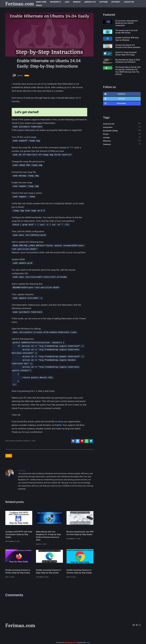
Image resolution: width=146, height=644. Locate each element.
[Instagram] (140, 630)
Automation (108, 136)
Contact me (129, 2)
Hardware (107, 154)
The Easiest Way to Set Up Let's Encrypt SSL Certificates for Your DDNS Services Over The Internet (128, 78)
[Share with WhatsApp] (86, 441)
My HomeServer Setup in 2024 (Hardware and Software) (127, 67)
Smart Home (41, 2)
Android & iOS (90, 2)
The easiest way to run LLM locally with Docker (128, 32)
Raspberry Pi (56, 2)
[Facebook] (133, 630)
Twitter (115, 107)
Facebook (115, 102)
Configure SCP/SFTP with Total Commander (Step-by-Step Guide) (18, 536)
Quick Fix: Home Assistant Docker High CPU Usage (127, 58)
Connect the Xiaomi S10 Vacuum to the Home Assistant (126, 49)
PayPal (58, 425)
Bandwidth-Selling (111, 140)
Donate (39, 5)
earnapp (107, 147)
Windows (77, 2)
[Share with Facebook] (72, 441)
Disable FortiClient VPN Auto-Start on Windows (126, 40)
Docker (106, 143)
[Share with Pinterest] (81, 441)
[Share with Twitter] (77, 441)
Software (104, 2)
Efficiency (116, 2)
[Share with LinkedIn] (91, 441)
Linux (67, 2)
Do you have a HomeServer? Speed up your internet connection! (128, 23)
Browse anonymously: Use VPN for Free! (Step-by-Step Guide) (79, 536)
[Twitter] (136, 630)
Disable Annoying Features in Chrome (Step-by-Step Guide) (80, 575)
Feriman (20, 75)
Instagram (115, 112)
